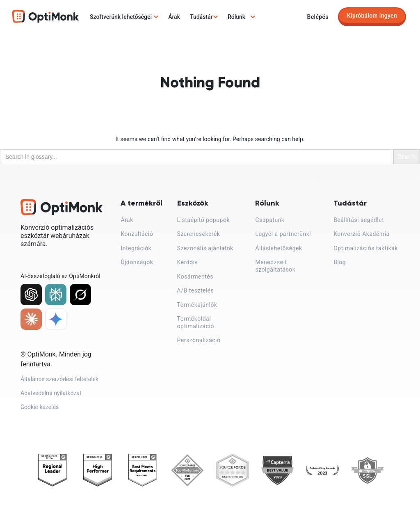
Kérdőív (187, 262)
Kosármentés (195, 277)
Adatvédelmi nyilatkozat (51, 396)
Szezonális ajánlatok (205, 248)
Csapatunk (270, 220)
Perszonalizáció (199, 340)
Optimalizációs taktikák (366, 248)
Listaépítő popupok (203, 220)
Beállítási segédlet (359, 220)
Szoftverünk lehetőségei (121, 17)
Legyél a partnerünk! (283, 234)
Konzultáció (137, 234)
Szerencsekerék (199, 234)
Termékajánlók (197, 305)
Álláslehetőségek (278, 248)
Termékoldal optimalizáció (196, 322)
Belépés (318, 17)
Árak (174, 17)
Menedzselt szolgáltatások (275, 266)
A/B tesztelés (196, 290)
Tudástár (201, 17)
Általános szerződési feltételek (59, 381)
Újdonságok (137, 262)
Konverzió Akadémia (361, 234)
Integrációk (136, 248)
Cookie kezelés (40, 411)
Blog (340, 262)
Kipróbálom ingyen (372, 16)
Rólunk (236, 17)
